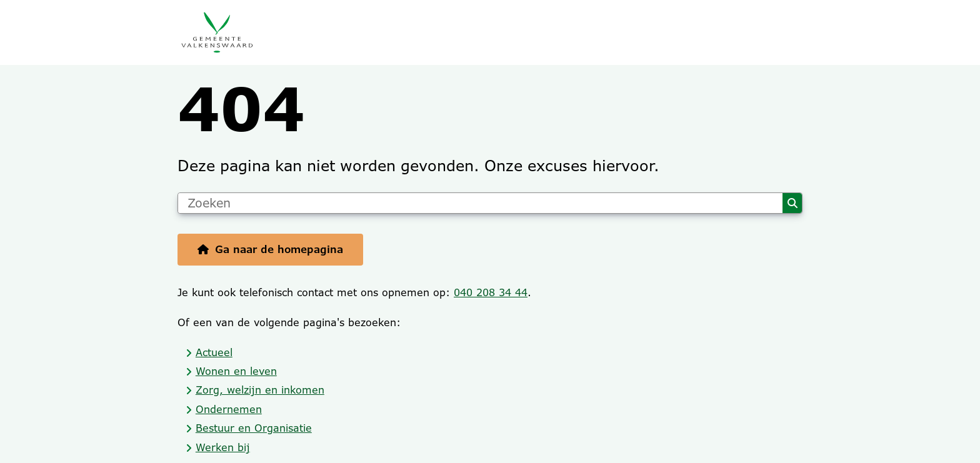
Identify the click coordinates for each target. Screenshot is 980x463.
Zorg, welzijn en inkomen (260, 390)
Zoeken (792, 203)
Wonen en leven (236, 371)
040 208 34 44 (491, 293)
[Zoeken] (480, 203)
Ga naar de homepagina (279, 250)
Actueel (214, 353)
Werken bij (223, 448)
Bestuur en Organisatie (254, 428)
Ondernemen (229, 410)
